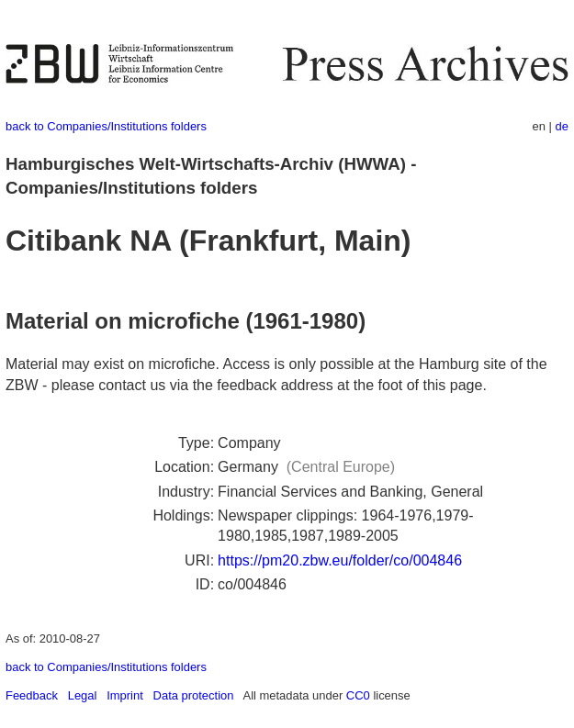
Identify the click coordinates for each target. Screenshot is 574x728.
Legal (83, 695)
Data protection (194, 695)
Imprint (125, 695)
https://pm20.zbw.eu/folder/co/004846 (340, 560)
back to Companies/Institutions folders (106, 126)
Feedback (32, 695)
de (562, 126)
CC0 (358, 695)
